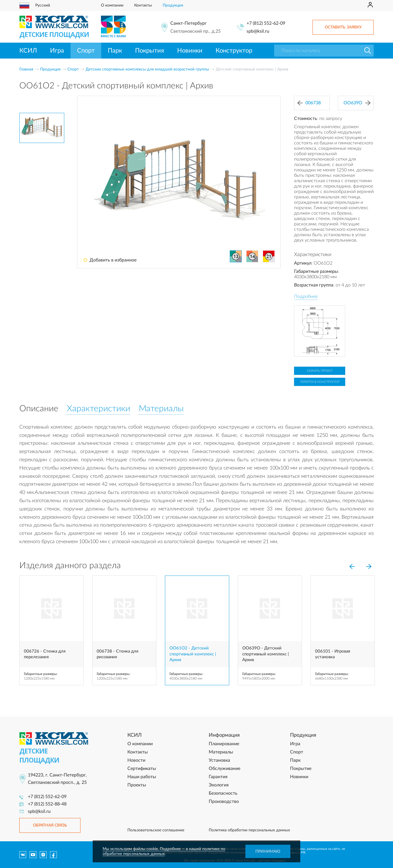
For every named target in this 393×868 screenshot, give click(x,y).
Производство (224, 801)
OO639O (357, 103)
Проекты (137, 785)
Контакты (143, 5)
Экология (219, 785)
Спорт (86, 51)
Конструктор (234, 51)
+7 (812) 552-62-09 (266, 23)
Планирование (224, 744)
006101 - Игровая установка (333, 654)
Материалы (221, 752)
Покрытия (150, 51)
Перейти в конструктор (320, 382)
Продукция (173, 5)
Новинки (190, 51)
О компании (112, 5)
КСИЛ (28, 51)
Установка (219, 760)
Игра (57, 51)
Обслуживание (225, 769)
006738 (309, 103)
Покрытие (301, 769)
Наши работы (142, 777)
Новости (136, 760)
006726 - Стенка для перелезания (45, 654)
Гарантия (218, 777)
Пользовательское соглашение (156, 830)
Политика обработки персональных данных (249, 830)
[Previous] (352, 567)
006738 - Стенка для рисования (117, 654)
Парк (115, 51)
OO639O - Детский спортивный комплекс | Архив (266, 654)
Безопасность (223, 793)
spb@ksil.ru (258, 31)
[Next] (369, 567)
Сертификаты (142, 769)
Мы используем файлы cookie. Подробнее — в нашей (152, 849)
